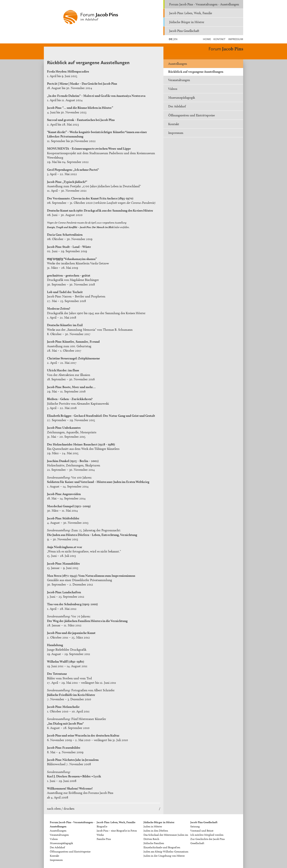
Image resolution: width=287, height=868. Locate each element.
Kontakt (219, 39)
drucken (69, 809)
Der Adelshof (177, 106)
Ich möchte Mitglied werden (207, 835)
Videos (173, 89)
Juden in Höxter (153, 826)
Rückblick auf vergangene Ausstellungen (196, 72)
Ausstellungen (178, 64)
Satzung (195, 826)
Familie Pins (104, 839)
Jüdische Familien (154, 843)
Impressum (236, 39)
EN (175, 39)
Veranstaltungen (179, 80)
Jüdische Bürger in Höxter (187, 22)
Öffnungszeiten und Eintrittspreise (192, 115)
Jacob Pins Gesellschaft (184, 31)
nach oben (54, 809)
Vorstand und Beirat (202, 831)
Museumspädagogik (182, 98)
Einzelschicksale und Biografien (162, 847)
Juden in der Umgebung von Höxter (164, 856)
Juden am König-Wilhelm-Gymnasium (166, 852)
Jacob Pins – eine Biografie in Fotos (117, 831)
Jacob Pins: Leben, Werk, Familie (191, 13)
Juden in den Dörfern (156, 831)
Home (207, 39)
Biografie (102, 826)
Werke (100, 835)
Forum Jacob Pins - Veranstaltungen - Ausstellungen (204, 4)
